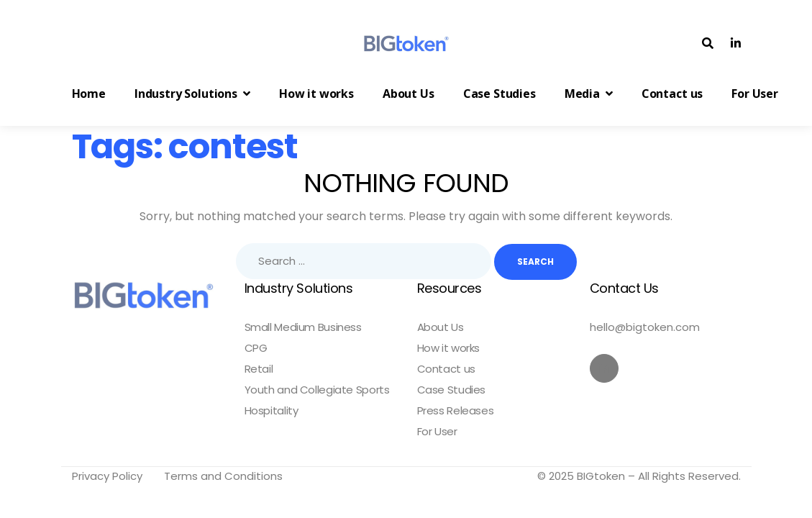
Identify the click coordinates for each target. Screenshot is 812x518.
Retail (259, 369)
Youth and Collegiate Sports (317, 390)
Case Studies (452, 390)
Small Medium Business (303, 327)
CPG (256, 348)
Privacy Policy (107, 476)
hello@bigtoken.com (645, 327)
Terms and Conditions (223, 476)
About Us (441, 327)
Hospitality (272, 411)
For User (437, 432)
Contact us (446, 369)
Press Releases (456, 411)
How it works (449, 348)
